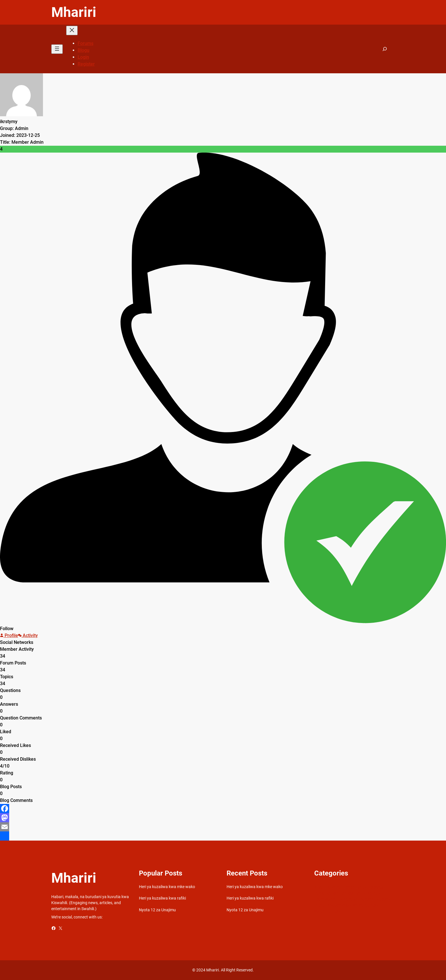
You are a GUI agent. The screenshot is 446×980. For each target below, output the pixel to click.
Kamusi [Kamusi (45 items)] (374, 893)
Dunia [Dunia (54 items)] (319, 893)
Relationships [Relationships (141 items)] (339, 905)
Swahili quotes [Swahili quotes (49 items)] (327, 911)
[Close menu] (72, 30)
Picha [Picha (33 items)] (319, 905)
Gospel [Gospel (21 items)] (333, 893)
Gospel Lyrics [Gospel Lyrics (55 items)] (353, 893)
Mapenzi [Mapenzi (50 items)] (383, 899)
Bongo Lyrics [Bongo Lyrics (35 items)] (355, 887)
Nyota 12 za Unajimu (157, 910)
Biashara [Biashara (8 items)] (333, 887)
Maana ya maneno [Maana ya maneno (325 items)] (357, 899)
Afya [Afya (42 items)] (318, 887)
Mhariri (74, 12)
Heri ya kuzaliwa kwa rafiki (162, 898)
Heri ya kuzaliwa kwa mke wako (167, 887)
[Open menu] (57, 49)
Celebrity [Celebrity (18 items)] (376, 887)
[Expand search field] (385, 49)
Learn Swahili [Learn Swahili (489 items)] (326, 899)
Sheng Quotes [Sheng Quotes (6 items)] (365, 905)
